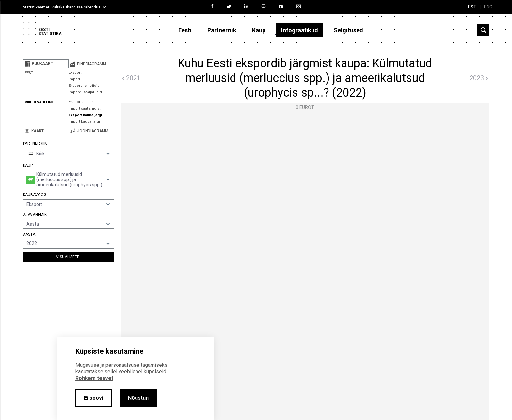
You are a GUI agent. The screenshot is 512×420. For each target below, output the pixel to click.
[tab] (46, 64)
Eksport (75, 73)
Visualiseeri (68, 257)
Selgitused (348, 30)
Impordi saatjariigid (85, 92)
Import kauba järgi (84, 122)
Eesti (185, 30)
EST (472, 7)
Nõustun (138, 398)
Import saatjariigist (84, 109)
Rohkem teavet (94, 378)
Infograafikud (300, 30)
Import (74, 79)
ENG (488, 7)
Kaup (259, 30)
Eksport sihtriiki (82, 102)
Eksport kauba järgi (85, 115)
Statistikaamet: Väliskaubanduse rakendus (62, 7)
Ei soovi (94, 398)
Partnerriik (222, 30)
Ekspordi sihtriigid (84, 86)
